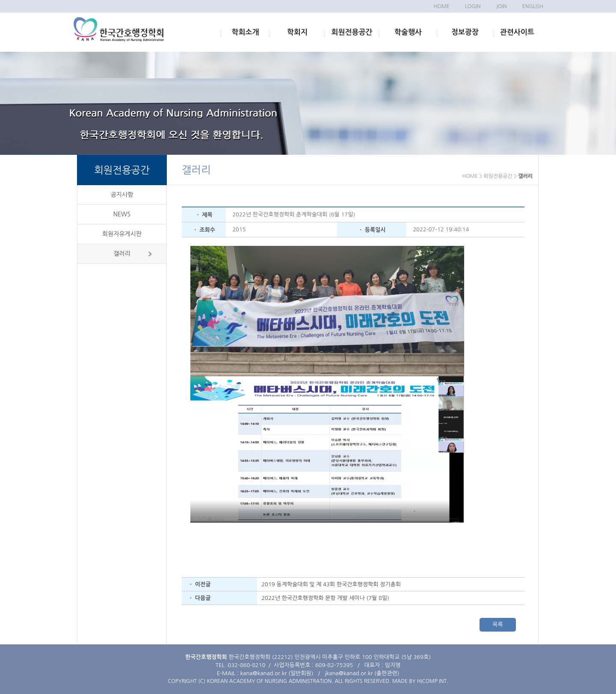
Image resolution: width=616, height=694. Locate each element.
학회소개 (246, 32)
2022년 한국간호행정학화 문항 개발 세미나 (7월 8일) (325, 598)
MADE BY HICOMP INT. (420, 681)
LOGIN (473, 6)
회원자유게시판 (122, 234)
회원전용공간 (352, 32)
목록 (498, 625)
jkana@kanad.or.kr (349, 673)
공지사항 (122, 195)
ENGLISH (533, 6)
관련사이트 (517, 32)
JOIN (501, 6)
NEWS (122, 214)
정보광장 (465, 32)
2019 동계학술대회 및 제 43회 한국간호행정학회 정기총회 (331, 584)
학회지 (297, 32)
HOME (442, 6)
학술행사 (408, 32)
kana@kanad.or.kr (264, 673)
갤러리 (122, 254)
